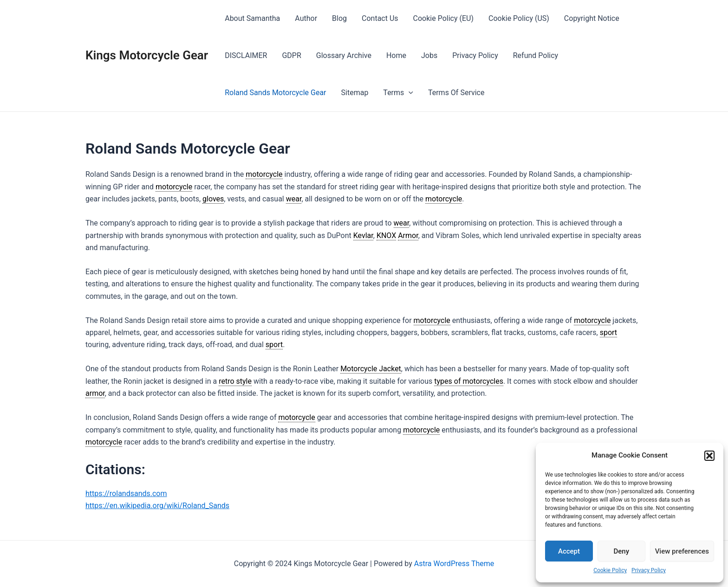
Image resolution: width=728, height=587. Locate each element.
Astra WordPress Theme (454, 564)
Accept (569, 551)
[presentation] (409, 93)
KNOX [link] (386, 235)
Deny (622, 551)
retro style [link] (235, 381)
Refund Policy (536, 55)
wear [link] (294, 199)
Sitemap (355, 93)
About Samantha (252, 18)
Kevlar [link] (363, 235)
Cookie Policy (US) (519, 18)
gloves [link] (213, 199)
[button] (709, 456)
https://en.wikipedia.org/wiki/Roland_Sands (157, 506)
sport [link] (608, 332)
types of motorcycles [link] (469, 381)
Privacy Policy (649, 570)
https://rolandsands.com (126, 493)
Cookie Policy (610, 570)
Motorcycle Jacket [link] (371, 369)
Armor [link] (408, 235)
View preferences (682, 551)
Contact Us (380, 18)
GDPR (291, 55)
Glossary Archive (344, 55)
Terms (398, 93)
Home (396, 55)
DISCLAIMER (246, 55)
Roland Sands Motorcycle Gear (275, 93)
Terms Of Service (456, 93)
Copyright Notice (592, 18)
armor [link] (95, 393)
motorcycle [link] (264, 174)
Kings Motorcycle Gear (147, 55)
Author (306, 18)
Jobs (429, 55)
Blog (339, 18)
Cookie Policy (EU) (443, 18)
